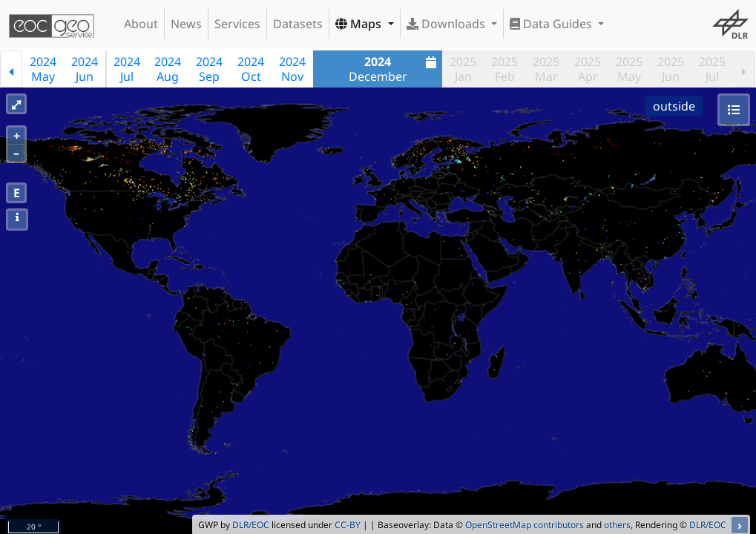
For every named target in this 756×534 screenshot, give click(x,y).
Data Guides (552, 24)
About (141, 24)
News (186, 24)
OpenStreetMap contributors (525, 525)
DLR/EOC (251, 525)
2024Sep (209, 69)
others (617, 525)
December (395, 69)
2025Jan (463, 69)
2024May (43, 69)
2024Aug (168, 69)
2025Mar (546, 69)
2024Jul (127, 69)
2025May (629, 69)
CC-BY (348, 525)
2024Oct (251, 69)
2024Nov (292, 69)
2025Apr (588, 69)
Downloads (447, 24)
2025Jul (712, 69)
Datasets (298, 24)
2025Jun (671, 69)
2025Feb (504, 69)
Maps (360, 24)
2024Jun (85, 69)
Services (237, 24)
